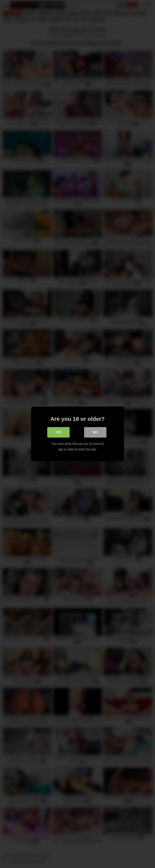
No (95, 432)
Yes (58, 432)
